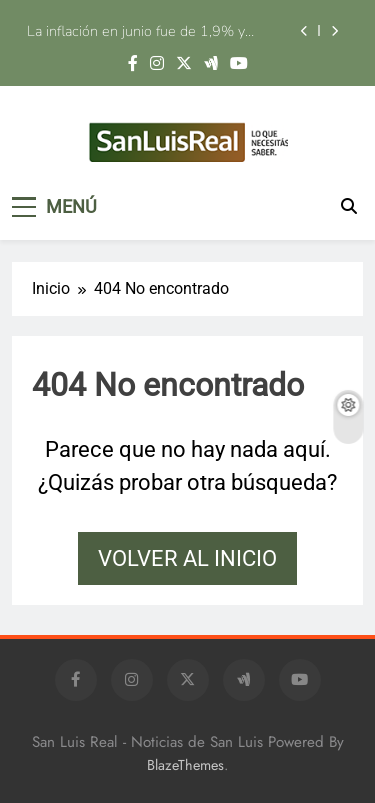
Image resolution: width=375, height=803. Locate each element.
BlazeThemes (185, 765)
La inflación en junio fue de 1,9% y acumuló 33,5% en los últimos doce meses (142, 31)
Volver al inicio (187, 558)
